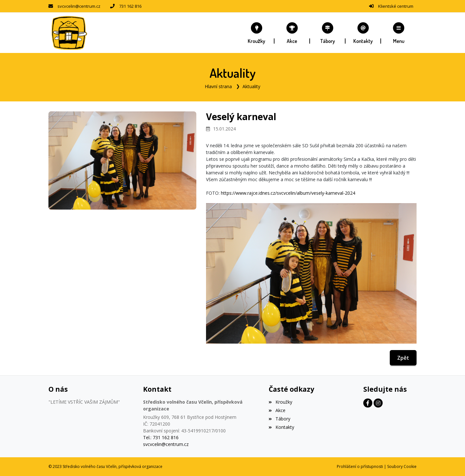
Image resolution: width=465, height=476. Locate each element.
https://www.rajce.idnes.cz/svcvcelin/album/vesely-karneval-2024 (288, 193)
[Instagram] (378, 403)
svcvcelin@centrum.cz (79, 6)
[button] (399, 33)
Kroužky (280, 402)
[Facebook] (368, 403)
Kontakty (281, 427)
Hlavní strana (218, 86)
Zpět (403, 358)
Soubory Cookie (402, 466)
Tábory (279, 419)
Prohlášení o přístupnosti (360, 466)
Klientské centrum (396, 6)
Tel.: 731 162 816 (161, 437)
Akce (277, 410)
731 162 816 (130, 6)
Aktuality (251, 86)
